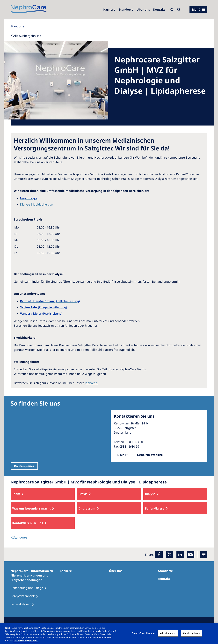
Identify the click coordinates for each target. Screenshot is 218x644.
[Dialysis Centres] (19, 537)
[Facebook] (159, 554)
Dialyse (150, 494)
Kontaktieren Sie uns (28, 523)
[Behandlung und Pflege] (30, 588)
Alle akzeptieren (191, 633)
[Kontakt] (159, 9)
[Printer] (204, 554)
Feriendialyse (155, 508)
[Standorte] (17, 26)
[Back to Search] (26, 36)
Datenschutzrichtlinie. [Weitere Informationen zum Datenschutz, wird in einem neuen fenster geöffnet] (26, 641)
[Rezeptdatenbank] (26, 596)
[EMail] (191, 554)
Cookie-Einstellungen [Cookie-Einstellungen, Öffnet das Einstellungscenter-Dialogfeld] (143, 633)
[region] (109, 634)
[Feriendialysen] (24, 604)
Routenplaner (24, 466)
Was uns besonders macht (31, 508)
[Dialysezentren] (126, 9)
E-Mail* (123, 455)
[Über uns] (143, 9)
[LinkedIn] (180, 554)
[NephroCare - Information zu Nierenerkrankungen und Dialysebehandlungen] (35, 575)
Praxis (83, 494)
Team (16, 494)
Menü (196, 9)
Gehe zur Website (150, 455)
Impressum (87, 508)
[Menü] (198, 9)
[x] (170, 554)
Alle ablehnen (168, 633)
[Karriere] (109, 9)
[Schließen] (213, 633)
